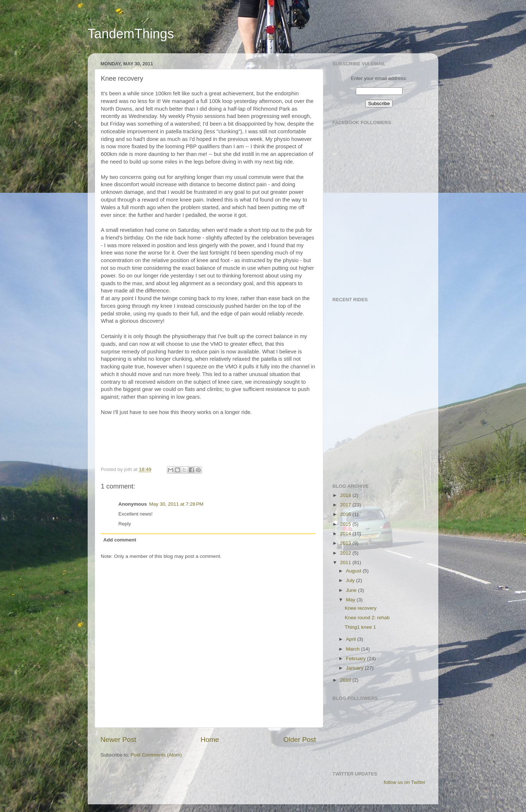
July (351, 580)
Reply (125, 524)
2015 (346, 524)
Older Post (300, 740)
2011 (346, 562)
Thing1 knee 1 (361, 627)
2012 (346, 553)
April (352, 639)
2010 (346, 680)
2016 (346, 514)
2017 (346, 505)
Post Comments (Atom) (156, 755)
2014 (346, 534)
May (351, 600)
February (357, 658)
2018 (346, 495)
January (355, 668)
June (352, 590)
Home (210, 740)
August (354, 571)
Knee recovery (361, 608)
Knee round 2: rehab (367, 618)
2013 (346, 543)
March (353, 649)
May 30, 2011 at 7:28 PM (176, 504)
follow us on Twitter (405, 782)
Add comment (120, 540)
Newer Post (118, 740)
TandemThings (131, 34)
